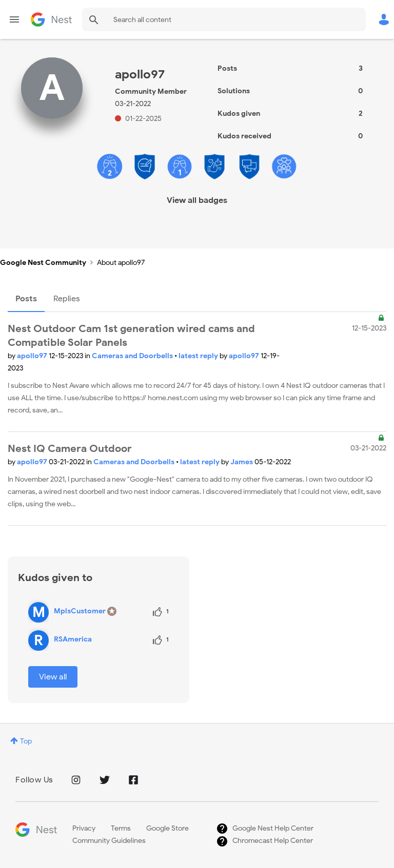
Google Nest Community (51, 19)
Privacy (84, 828)
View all (53, 677)
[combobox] (224, 19)
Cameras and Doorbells (133, 356)
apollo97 (33, 356)
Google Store (168, 828)
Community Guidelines (109, 841)
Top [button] (26, 741)
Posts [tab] (26, 299)
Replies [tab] (67, 299)
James (242, 462)
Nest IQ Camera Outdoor (70, 449)
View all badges (197, 200)
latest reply (199, 356)
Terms (121, 828)
